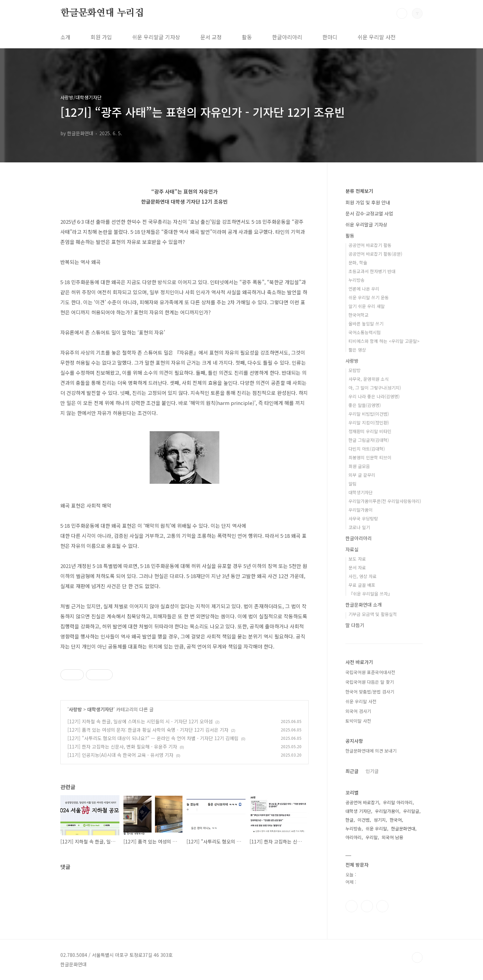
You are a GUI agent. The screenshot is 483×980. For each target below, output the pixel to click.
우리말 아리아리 (398, 802)
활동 (247, 37)
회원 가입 (101, 37)
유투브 (382, 906)
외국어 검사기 (358, 711)
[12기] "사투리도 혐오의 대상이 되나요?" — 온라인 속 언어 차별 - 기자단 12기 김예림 (153, 738)
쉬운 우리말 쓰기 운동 (369, 297)
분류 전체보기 (359, 191)
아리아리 (354, 837)
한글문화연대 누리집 (102, 13)
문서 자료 (357, 568)
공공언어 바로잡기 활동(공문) (375, 254)
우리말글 (411, 811)
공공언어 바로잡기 (362, 802)
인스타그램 (367, 906)
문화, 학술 (358, 263)
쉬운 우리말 (376, 829)
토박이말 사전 (358, 721)
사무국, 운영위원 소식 (369, 379)
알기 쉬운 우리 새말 (367, 306)
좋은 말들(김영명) (365, 405)
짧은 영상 (357, 350)
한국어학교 (359, 315)
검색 (402, 13)
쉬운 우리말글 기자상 (156, 37)
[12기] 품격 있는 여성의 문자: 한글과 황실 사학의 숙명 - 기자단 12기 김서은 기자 (148, 730)
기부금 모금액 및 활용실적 (373, 614)
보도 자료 (357, 559)
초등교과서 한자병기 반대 (372, 271)
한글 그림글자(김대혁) (369, 440)
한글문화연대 (403, 829)
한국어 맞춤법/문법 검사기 (370, 692)
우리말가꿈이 (361, 510)
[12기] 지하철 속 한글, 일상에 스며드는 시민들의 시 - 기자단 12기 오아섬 (140, 721)
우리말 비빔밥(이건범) (369, 414)
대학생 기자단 (358, 811)
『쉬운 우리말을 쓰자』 (370, 594)
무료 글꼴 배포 (362, 585)
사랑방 (75, 709)
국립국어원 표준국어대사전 (370, 672)
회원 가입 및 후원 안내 (368, 202)
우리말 (372, 837)
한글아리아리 (287, 37)
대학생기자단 (100, 709)
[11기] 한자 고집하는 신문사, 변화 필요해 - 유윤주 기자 (122, 746)
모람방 (355, 370)
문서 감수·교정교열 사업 (369, 213)
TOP (417, 958)
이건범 (364, 820)
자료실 (352, 549)
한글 (350, 820)
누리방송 (357, 280)
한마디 (330, 37)
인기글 (372, 771)
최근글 (352, 771)
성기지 (380, 820)
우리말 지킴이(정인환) (369, 423)
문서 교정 (211, 37)
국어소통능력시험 (365, 332)
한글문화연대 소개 (364, 605)
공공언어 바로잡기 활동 (370, 245)
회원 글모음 (359, 466)
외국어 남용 (392, 837)
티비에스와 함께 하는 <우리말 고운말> (384, 341)
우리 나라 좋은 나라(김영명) (374, 396)
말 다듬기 (355, 625)
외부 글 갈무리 (362, 475)
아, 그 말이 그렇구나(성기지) (375, 388)
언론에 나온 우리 (364, 289)
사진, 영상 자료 (363, 576)
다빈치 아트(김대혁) (367, 449)
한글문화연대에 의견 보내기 (371, 751)
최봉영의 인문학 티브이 (370, 457)
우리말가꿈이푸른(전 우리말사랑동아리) (385, 501)
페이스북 (352, 906)
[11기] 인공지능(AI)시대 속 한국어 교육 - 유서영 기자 (120, 755)
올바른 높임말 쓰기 (366, 324)
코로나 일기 (359, 527)
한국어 (396, 820)
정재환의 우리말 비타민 (370, 431)
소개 (65, 37)
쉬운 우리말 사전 (377, 37)
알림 (353, 484)
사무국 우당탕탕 (363, 519)
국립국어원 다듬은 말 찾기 (370, 682)
